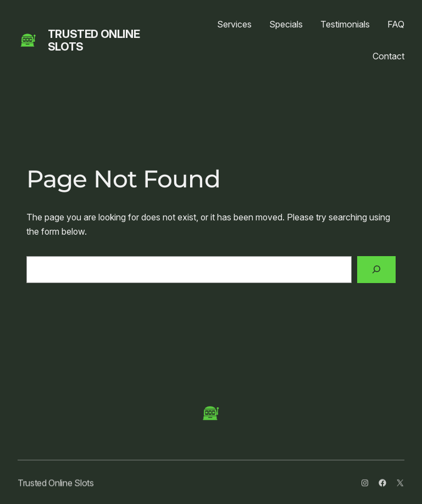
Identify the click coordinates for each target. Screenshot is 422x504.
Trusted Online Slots (94, 40)
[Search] (376, 270)
